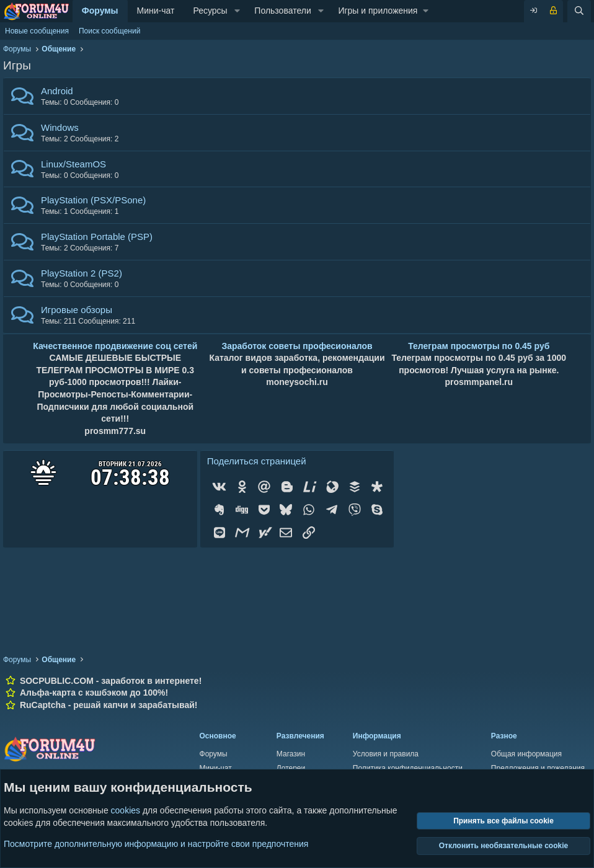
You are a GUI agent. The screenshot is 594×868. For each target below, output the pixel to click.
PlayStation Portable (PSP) (97, 237)
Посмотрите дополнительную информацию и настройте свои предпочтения (156, 843)
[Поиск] (579, 11)
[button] (237, 11)
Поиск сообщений (109, 31)
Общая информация (526, 754)
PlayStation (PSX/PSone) (93, 200)
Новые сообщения (37, 31)
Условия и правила (386, 754)
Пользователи (282, 11)
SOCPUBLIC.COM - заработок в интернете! (111, 681)
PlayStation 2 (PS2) (82, 273)
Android (57, 91)
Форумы (100, 11)
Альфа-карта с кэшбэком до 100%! (94, 693)
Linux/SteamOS (73, 164)
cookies (126, 810)
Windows (60, 127)
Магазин (291, 754)
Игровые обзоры (77, 310)
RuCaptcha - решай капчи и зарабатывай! (109, 705)
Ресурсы (210, 11)
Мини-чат (156, 11)
